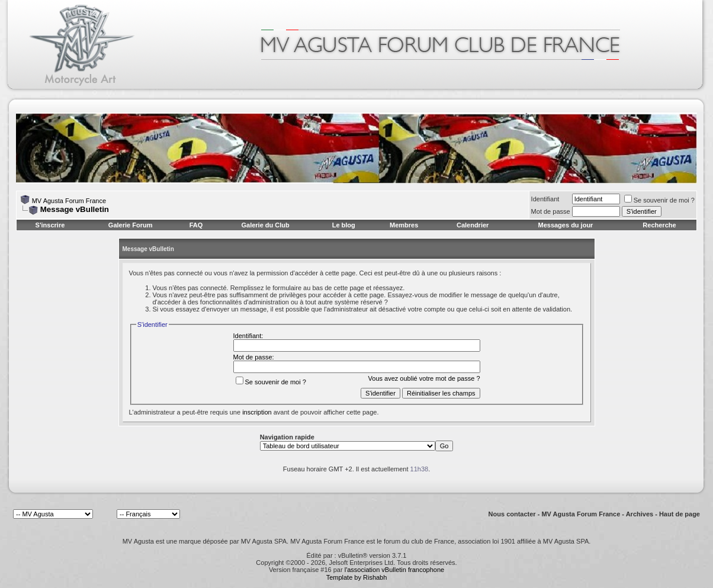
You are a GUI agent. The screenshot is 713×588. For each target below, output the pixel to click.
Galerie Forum (131, 225)
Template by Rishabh (357, 577)
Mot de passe (551, 211)
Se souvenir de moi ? (659, 200)
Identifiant (545, 199)
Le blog (344, 225)
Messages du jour (565, 225)
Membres (404, 225)
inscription (257, 412)
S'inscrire (50, 225)
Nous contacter (512, 514)
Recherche (659, 225)
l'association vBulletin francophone (394, 570)
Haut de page (680, 514)
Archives (640, 514)
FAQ (196, 225)
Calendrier (473, 225)
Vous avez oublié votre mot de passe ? (424, 378)
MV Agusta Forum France (69, 201)
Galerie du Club (265, 225)
